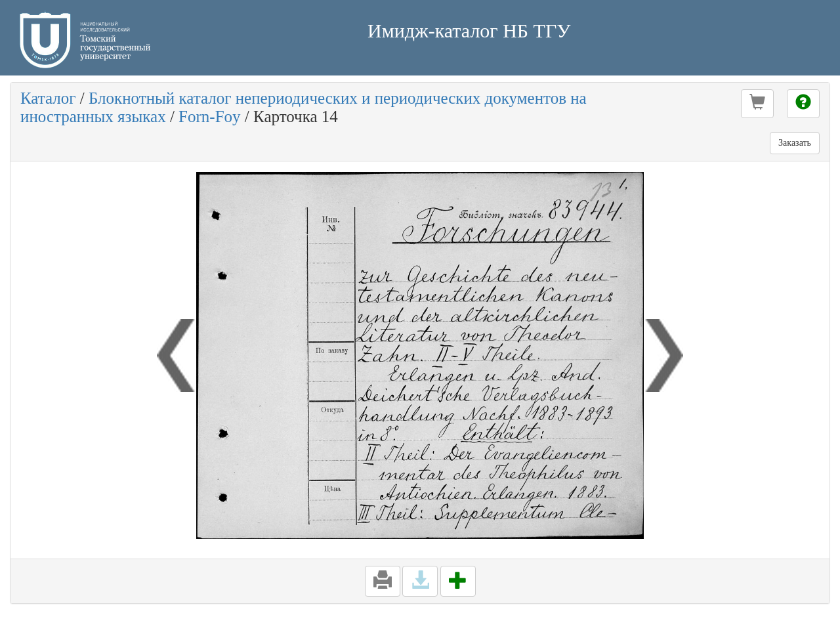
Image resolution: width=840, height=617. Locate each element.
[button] (757, 104)
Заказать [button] (795, 143)
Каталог (48, 98)
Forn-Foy (209, 117)
